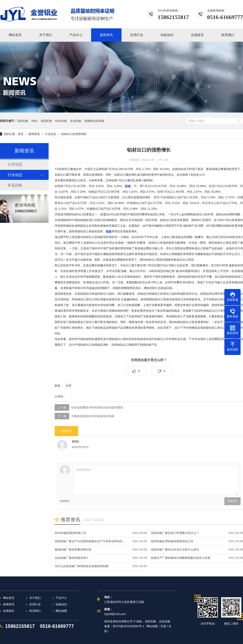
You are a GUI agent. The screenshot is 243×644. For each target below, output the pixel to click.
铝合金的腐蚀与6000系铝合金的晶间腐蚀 (97, 407)
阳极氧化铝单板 (94, 121)
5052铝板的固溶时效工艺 (71, 533)
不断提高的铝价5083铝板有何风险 (93, 416)
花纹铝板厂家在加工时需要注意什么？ (175, 533)
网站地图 (61, 611)
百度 (163, 626)
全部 (68, 386)
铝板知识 (61, 604)
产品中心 (61, 598)
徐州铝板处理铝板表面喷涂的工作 (172, 541)
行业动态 (51, 134)
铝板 (128, 186)
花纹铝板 (23, 121)
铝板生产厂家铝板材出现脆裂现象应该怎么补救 (181, 558)
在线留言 (9, 611)
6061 (35, 121)
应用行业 (35, 604)
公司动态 (15, 164)
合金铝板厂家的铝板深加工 (72, 558)
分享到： (60, 396)
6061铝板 (61, 121)
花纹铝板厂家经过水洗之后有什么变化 (175, 549)
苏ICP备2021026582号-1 (129, 626)
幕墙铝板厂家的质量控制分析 (73, 549)
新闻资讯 (34, 134)
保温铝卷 (46, 121)
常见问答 (15, 185)
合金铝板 (76, 121)
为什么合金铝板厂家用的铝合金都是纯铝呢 (82, 566)
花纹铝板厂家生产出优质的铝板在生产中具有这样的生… (90, 541)
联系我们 (35, 611)
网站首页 (9, 598)
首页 (21, 134)
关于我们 (35, 598)
